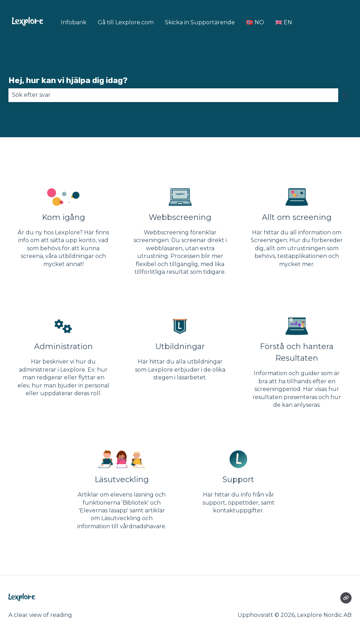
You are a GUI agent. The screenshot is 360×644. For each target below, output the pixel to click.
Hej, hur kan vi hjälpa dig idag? (68, 80)
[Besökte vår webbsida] (346, 598)
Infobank (74, 22)
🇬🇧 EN (284, 22)
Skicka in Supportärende (200, 22)
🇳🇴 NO (255, 22)
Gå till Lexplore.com (126, 22)
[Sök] (345, 95)
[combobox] (173, 95)
